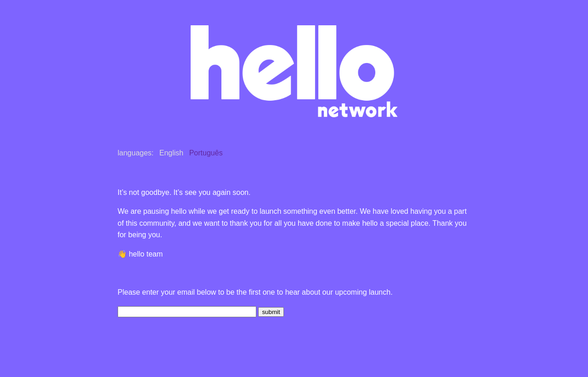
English (171, 153)
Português (206, 153)
